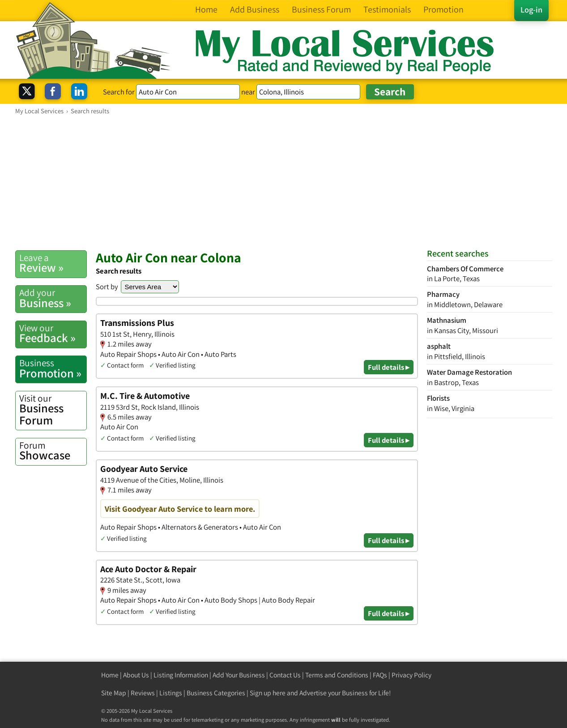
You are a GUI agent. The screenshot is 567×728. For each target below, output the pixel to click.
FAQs (380, 675)
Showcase (53, 451)
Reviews (143, 693)
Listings (171, 693)
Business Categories (216, 693)
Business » (53, 298)
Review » (53, 263)
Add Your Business (239, 675)
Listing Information (181, 675)
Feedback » (53, 334)
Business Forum (53, 410)
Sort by (107, 287)
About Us (136, 675)
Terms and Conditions (337, 675)
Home (110, 675)
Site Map (114, 693)
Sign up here (268, 693)
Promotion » (53, 368)
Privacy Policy (411, 675)
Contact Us (285, 675)
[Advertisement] (284, 182)
